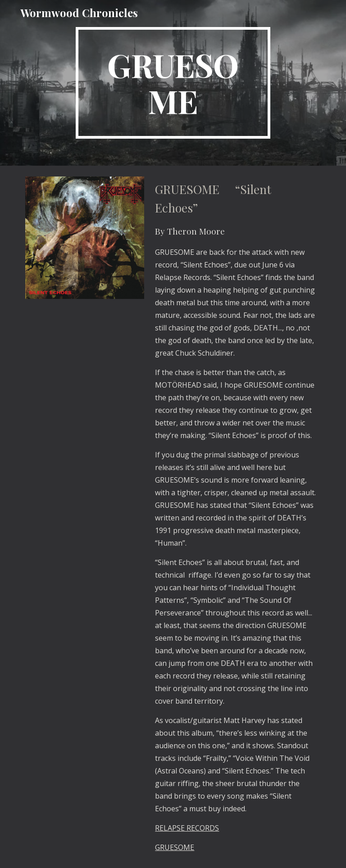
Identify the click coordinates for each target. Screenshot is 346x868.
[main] (173, 83)
